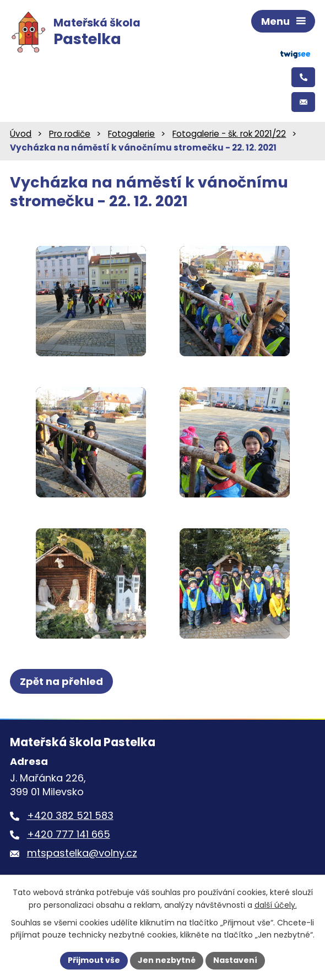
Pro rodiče (70, 134)
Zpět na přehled (61, 681)
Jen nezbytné (167, 960)
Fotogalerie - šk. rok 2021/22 (229, 134)
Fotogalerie (131, 134)
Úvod (21, 134)
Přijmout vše (94, 960)
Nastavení (235, 960)
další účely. (276, 905)
